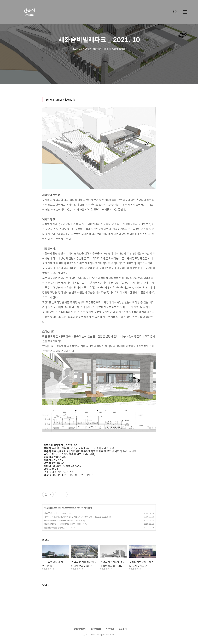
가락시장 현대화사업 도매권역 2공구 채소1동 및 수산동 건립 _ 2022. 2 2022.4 (76, 517)
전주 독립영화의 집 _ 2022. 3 (56, 513)
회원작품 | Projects (53, 508)
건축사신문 (96, 629)
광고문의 (122, 629)
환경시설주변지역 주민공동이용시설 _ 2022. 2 (63, 520)
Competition (70, 508)
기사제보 (110, 629)
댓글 (46, 585)
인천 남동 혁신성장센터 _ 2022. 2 (58, 528)
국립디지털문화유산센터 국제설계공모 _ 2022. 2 (64, 524)
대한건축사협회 (79, 629)
